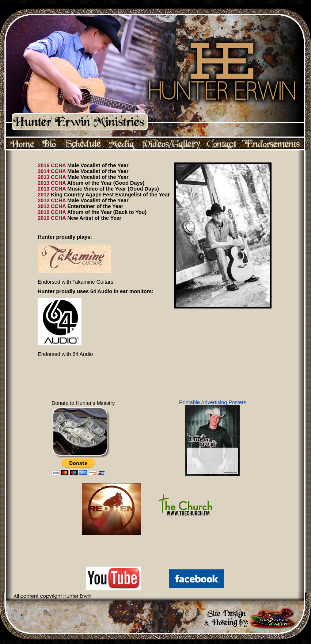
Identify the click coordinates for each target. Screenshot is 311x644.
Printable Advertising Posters (213, 438)
